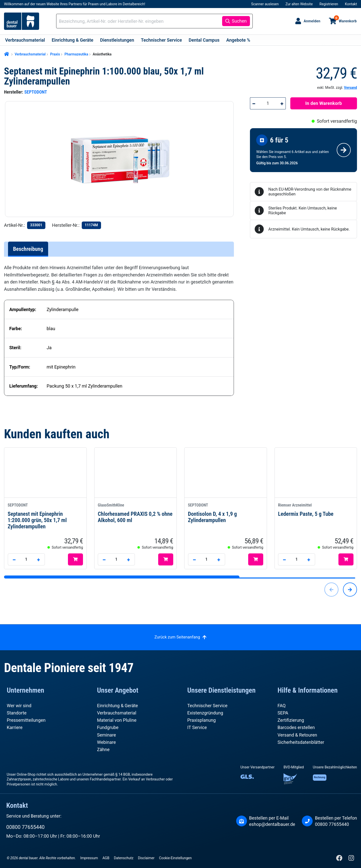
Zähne (103, 749)
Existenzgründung (205, 713)
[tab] (28, 249)
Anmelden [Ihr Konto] (312, 21)
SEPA (283, 713)
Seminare (107, 735)
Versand (350, 88)
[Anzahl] (268, 103)
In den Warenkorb (324, 103)
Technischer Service (207, 706)
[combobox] (140, 21)
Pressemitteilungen (26, 720)
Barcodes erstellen (296, 727)
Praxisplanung (202, 720)
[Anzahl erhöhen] (282, 103)
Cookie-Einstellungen (175, 858)
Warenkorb (345, 19)
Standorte (17, 713)
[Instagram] (351, 859)
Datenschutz (124, 858)
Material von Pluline (117, 720)
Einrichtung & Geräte (117, 706)
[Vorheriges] (331, 590)
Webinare (106, 742)
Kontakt (351, 4)
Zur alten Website (299, 4)
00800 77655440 (25, 827)
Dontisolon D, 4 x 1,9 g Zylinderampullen (226, 513)
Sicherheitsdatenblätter (301, 742)
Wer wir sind (19, 706)
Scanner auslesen (265, 4)
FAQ (282, 706)
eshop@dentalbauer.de (272, 824)
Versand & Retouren (297, 735)
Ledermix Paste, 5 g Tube (316, 510)
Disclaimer (146, 858)
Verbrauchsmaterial (117, 713)
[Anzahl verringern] (254, 103)
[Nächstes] (350, 590)
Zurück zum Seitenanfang (177, 637)
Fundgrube (108, 727)
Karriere (15, 727)
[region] (121, 159)
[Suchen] (236, 21)
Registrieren (329, 4)
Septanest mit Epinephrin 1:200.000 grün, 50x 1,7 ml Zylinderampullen (46, 516)
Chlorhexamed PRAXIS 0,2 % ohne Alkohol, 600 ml (136, 513)
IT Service (197, 727)
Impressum (89, 858)
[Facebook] (340, 859)
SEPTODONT (36, 92)
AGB (106, 858)
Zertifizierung (291, 720)
